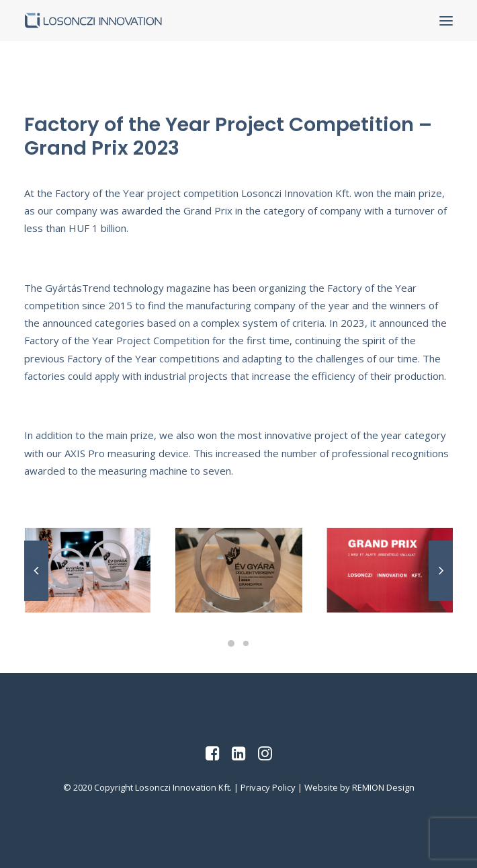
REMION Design (383, 787)
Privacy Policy (268, 787)
